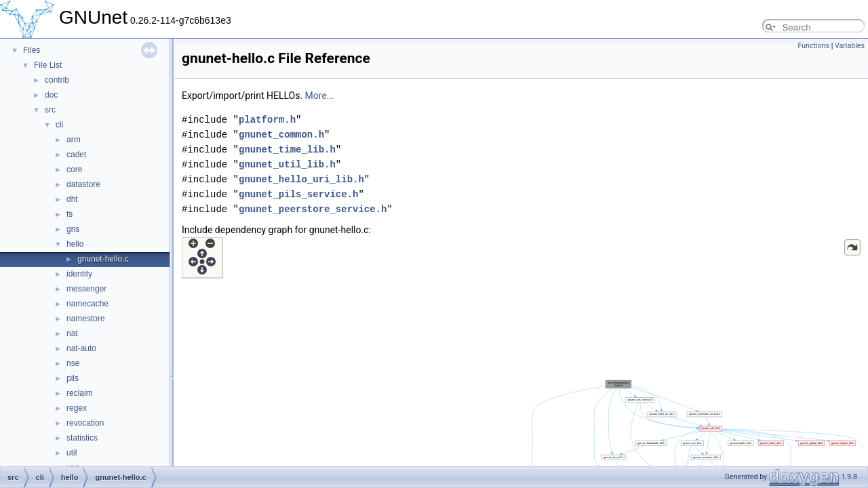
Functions (813, 46)
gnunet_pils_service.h (298, 194)
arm (74, 140)
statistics (82, 438)
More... (320, 96)
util (72, 453)
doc (51, 95)
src (50, 110)
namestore (86, 319)
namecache (87, 304)
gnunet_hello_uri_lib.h (301, 179)
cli (59, 125)
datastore (83, 184)
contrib (57, 80)
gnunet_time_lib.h (287, 149)
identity (79, 274)
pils (73, 378)
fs (70, 214)
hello (75, 244)
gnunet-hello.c (103, 259)
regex (77, 408)
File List (48, 65)
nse (73, 363)
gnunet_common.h (281, 135)
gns (73, 229)
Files (32, 50)
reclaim (80, 393)
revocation (85, 423)
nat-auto (81, 348)
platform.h (267, 120)
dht (72, 199)
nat (72, 333)
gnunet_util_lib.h (287, 164)
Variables (850, 46)
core (74, 169)
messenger (86, 289)
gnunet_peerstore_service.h (313, 209)
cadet (76, 155)
